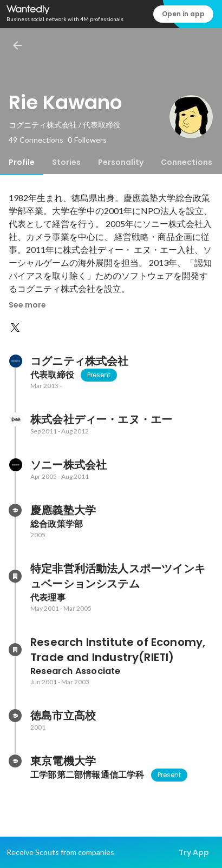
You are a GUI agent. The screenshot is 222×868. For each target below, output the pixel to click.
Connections (187, 162)
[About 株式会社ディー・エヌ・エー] (15, 419)
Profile (22, 162)
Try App (194, 852)
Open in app (183, 14)
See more (27, 305)
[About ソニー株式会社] (15, 465)
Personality (121, 162)
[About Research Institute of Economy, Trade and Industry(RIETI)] (15, 650)
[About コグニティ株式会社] (15, 361)
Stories (66, 162)
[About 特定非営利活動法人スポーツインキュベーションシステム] (15, 576)
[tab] (22, 162)
